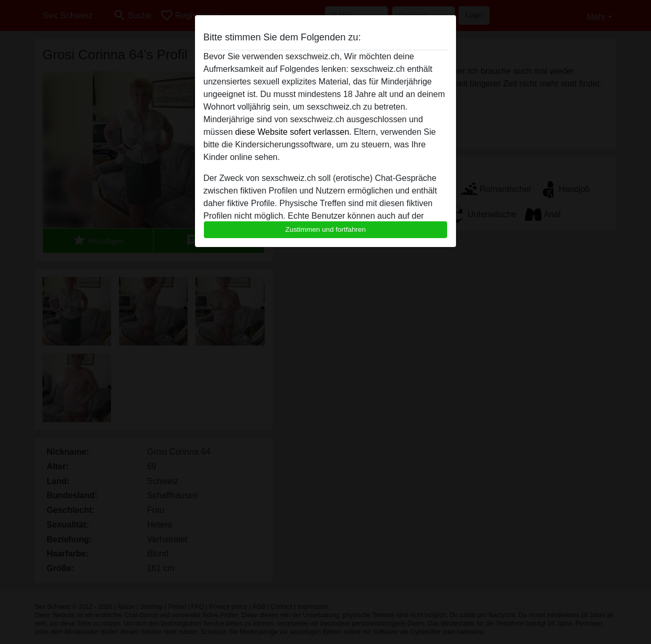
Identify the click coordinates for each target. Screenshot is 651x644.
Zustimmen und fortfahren (325, 229)
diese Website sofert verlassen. (293, 132)
